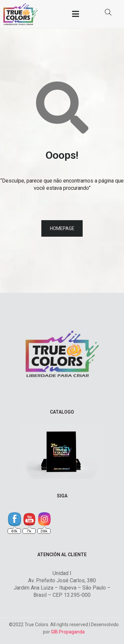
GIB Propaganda (68, 632)
